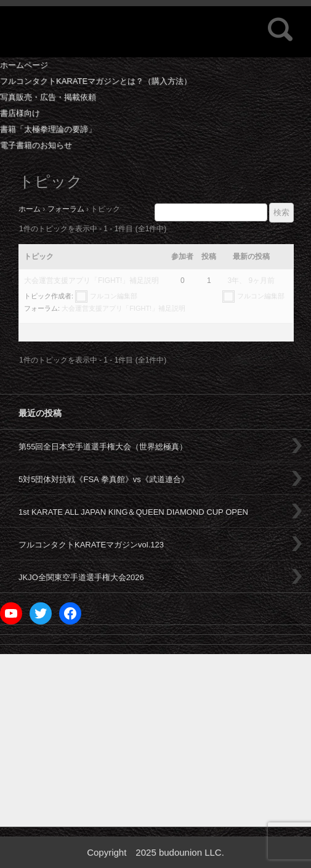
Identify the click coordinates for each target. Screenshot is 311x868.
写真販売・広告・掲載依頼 (48, 97)
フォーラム (66, 209)
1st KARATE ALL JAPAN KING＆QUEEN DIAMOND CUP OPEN (133, 512)
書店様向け (20, 113)
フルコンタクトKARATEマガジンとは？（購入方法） (96, 81)
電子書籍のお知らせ (36, 145)
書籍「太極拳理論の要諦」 (48, 129)
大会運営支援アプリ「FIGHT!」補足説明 (91, 280)
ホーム (30, 209)
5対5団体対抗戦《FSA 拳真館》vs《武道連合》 (104, 479)
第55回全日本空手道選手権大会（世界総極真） (103, 447)
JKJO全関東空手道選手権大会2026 (81, 577)
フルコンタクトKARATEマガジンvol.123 (91, 545)
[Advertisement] (155, 740)
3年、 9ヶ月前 (252, 280)
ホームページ (24, 65)
